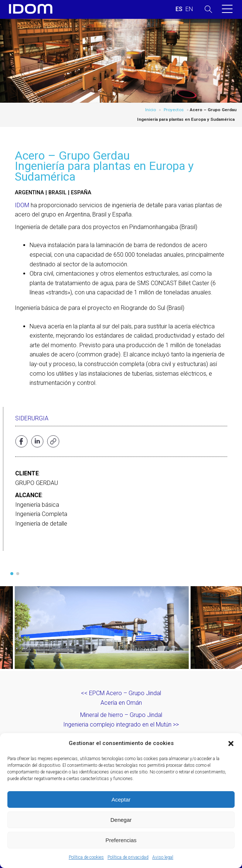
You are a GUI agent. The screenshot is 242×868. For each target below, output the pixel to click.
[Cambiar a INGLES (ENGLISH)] (189, 9)
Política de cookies (86, 857)
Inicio (151, 110)
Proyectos (174, 110)
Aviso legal (163, 857)
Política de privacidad (128, 857)
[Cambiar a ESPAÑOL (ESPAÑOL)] (179, 9)
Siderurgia (32, 418)
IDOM (22, 205)
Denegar (121, 820)
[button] (231, 744)
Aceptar (121, 799)
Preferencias (121, 840)
